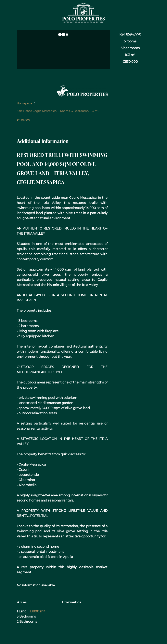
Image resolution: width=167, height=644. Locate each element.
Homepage (24, 103)
